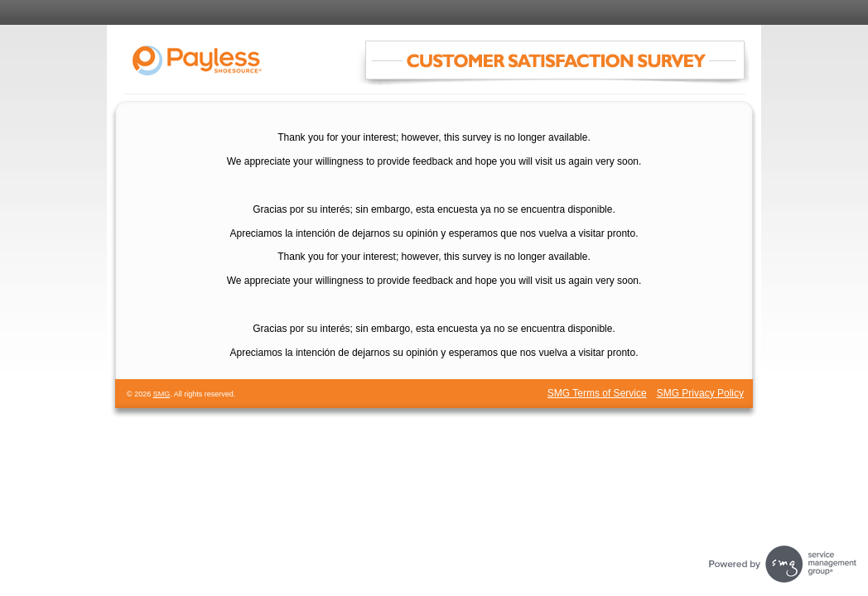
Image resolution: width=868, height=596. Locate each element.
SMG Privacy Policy (700, 393)
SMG (162, 394)
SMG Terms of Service (597, 393)
